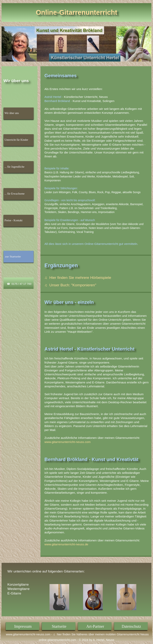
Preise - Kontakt (14, 220)
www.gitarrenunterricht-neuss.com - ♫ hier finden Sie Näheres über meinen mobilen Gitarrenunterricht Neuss (76, 634)
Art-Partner (95, 626)
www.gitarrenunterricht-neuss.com (67, 442)
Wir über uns (12, 113)
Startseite (59, 626)
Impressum (23, 626)
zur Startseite (13, 256)
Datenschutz (131, 626)
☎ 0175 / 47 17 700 (19, 284)
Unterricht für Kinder (16, 140)
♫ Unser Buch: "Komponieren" (70, 285)
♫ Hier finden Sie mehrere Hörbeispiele (78, 278)
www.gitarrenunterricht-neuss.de (66, 544)
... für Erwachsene (15, 194)
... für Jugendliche (14, 167)
